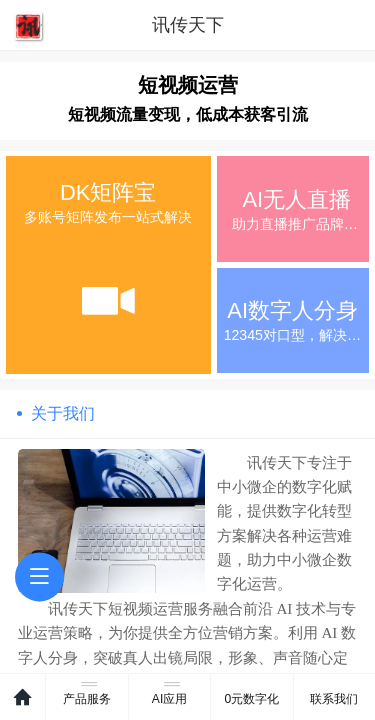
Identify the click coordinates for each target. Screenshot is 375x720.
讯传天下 (188, 25)
